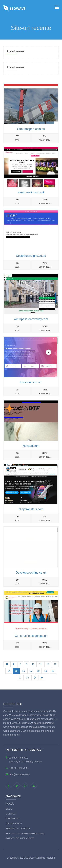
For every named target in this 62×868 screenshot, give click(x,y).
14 (9, 671)
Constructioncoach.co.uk (31, 636)
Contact (11, 814)
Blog (9, 809)
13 (55, 664)
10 (33, 664)
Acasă (10, 804)
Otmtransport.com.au (31, 129)
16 (24, 671)
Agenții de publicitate (20, 838)
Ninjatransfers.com (31, 509)
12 (48, 664)
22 (28, 678)
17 (31, 671)
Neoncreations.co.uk (31, 192)
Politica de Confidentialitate (25, 833)
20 (53, 671)
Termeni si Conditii (18, 828)
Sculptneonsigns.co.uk (31, 256)
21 (20, 678)
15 (16, 671)
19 (46, 671)
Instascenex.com (31, 382)
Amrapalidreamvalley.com (31, 319)
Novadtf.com (31, 446)
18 (38, 671)
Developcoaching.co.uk (31, 573)
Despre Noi (13, 819)
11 (41, 664)
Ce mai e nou (14, 824)
